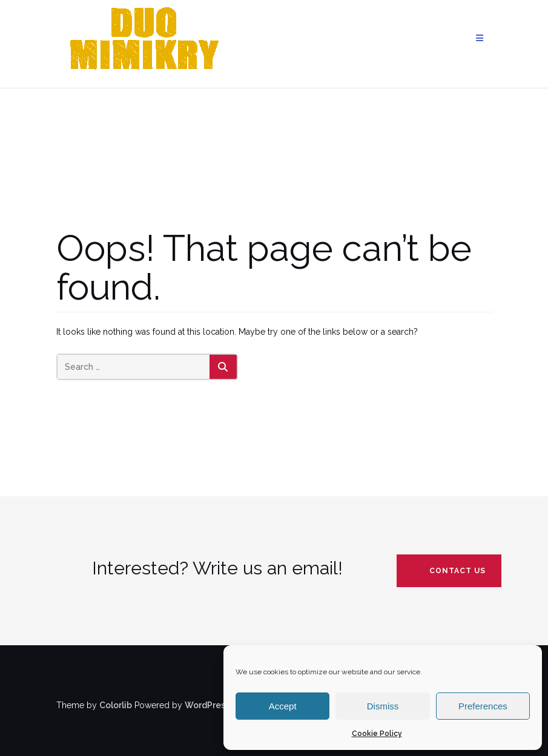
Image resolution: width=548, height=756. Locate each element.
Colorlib (116, 705)
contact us (457, 571)
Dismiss (383, 706)
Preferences (483, 706)
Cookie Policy (377, 734)
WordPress (207, 705)
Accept (283, 706)
